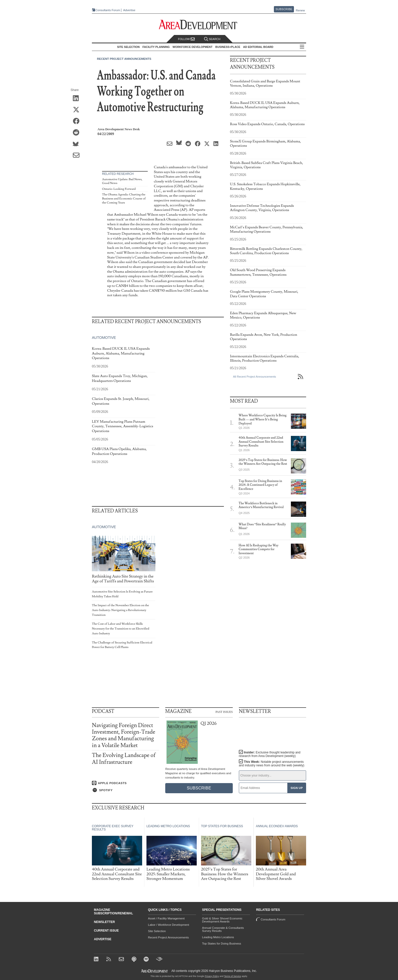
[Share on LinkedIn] (78, 99)
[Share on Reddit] (78, 133)
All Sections (302, 47)
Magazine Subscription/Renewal (113, 912)
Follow (186, 39)
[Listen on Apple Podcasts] (126, 783)
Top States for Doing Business (222, 944)
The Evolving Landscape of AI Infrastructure (124, 759)
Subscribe (284, 9)
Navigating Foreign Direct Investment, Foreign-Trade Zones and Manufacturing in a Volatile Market (124, 735)
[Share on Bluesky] (78, 144)
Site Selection (157, 931)
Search (212, 39)
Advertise (129, 10)
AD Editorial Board (258, 47)
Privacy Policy (212, 976)
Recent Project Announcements (124, 59)
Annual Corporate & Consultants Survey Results (223, 929)
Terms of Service (233, 976)
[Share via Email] (78, 156)
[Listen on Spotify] (126, 790)
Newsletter (104, 922)
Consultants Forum (108, 10)
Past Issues (224, 712)
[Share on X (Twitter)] (78, 110)
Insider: (270, 754)
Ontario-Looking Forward (119, 189)
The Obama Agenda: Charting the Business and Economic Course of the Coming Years (124, 198)
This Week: (272, 764)
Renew (300, 10)
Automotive (104, 338)
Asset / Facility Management (166, 918)
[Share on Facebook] (78, 121)
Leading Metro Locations (218, 937)
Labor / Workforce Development (169, 925)
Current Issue (106, 931)
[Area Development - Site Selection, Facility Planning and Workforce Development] (199, 25)
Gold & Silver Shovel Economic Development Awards (222, 920)
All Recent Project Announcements (254, 377)
